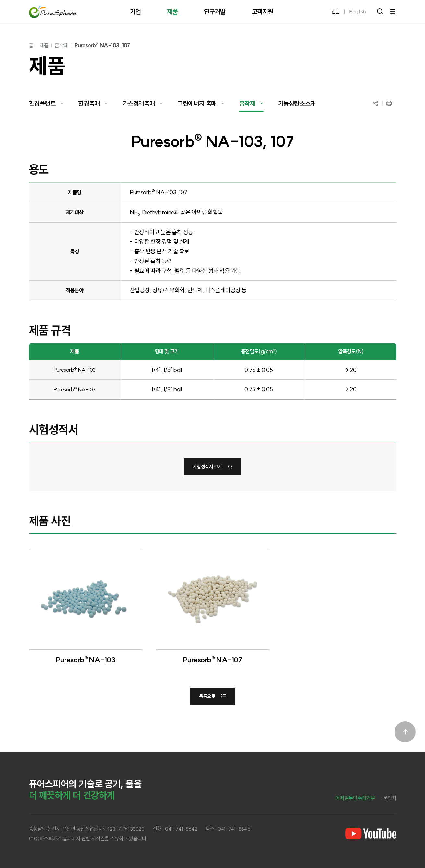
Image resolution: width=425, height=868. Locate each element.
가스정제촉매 (139, 103)
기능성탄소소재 (297, 103)
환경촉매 (89, 103)
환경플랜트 (42, 103)
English (358, 12)
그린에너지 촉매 (197, 103)
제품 (44, 45)
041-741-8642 (181, 829)
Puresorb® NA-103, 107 (102, 45)
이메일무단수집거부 (355, 798)
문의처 (390, 798)
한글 (336, 12)
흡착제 (61, 45)
